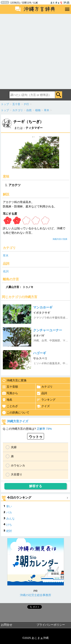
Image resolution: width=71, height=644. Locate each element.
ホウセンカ (18, 465)
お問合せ (7, 625)
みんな (11, 518)
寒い (9, 506)
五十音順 (10, 387)
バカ (9, 512)
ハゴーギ (40, 353)
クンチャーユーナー (48, 330)
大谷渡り (16, 474)
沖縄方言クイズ (18, 421)
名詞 (6, 271)
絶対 (9, 531)
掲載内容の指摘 (60, 239)
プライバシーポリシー (51, 625)
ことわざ (10, 406)
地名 (7, 400)
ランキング (46, 400)
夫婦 (14, 447)
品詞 (42, 393)
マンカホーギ (43, 307)
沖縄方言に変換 (14, 380)
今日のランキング (19, 498)
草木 (6, 255)
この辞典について (16, 413)
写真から (10, 393)
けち (9, 525)
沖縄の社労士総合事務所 (35, 595)
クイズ (43, 406)
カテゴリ (45, 387)
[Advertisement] (35, 51)
